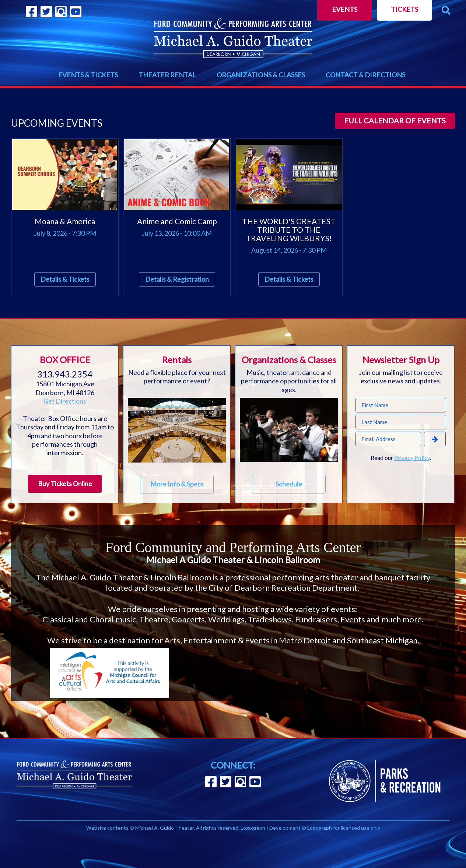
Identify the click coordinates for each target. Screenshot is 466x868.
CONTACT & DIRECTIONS (365, 75)
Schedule (289, 484)
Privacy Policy (412, 458)
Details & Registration (177, 279)
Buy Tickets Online (65, 484)
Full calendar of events (395, 120)
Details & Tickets (65, 279)
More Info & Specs (177, 484)
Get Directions (65, 401)
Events (345, 9)
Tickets (404, 9)
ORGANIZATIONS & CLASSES (261, 75)
